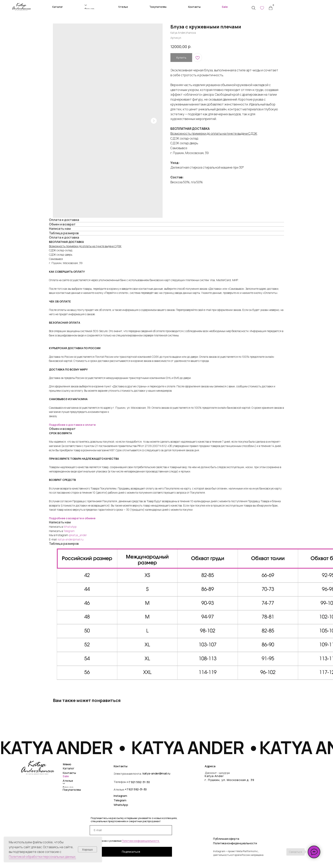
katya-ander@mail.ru (71, 539)
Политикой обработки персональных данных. (42, 857)
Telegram (69, 531)
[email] (131, 830)
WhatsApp (70, 527)
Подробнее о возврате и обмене (72, 518)
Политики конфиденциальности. (141, 841)
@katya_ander (78, 535)
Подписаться (131, 852)
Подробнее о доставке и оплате (72, 425)
